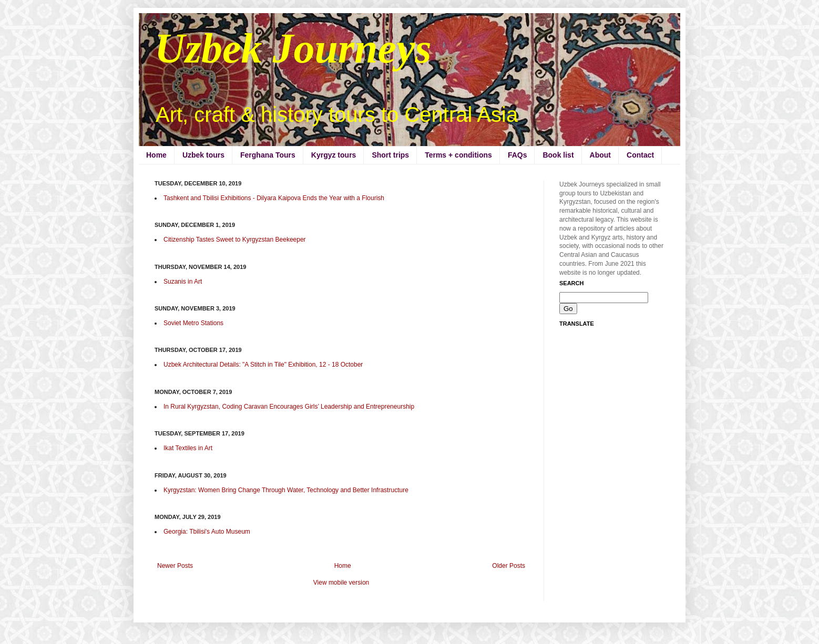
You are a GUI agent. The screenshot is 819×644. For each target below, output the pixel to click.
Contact (640, 155)
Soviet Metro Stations (193, 323)
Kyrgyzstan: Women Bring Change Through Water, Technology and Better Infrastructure (286, 490)
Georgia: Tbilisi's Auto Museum (207, 532)
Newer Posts (175, 566)
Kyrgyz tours (334, 155)
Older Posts (509, 566)
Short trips (390, 155)
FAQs (518, 155)
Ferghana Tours (268, 155)
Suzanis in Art (183, 282)
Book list (558, 155)
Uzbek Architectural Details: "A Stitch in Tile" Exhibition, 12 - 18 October (263, 365)
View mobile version (341, 583)
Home (156, 155)
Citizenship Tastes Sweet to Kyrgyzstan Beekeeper (235, 240)
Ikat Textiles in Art (188, 448)
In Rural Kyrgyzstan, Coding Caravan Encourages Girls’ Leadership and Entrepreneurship (289, 407)
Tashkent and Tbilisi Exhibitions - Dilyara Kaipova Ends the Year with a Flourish (274, 198)
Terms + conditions (458, 155)
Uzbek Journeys (293, 48)
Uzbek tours (203, 155)
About (600, 155)
